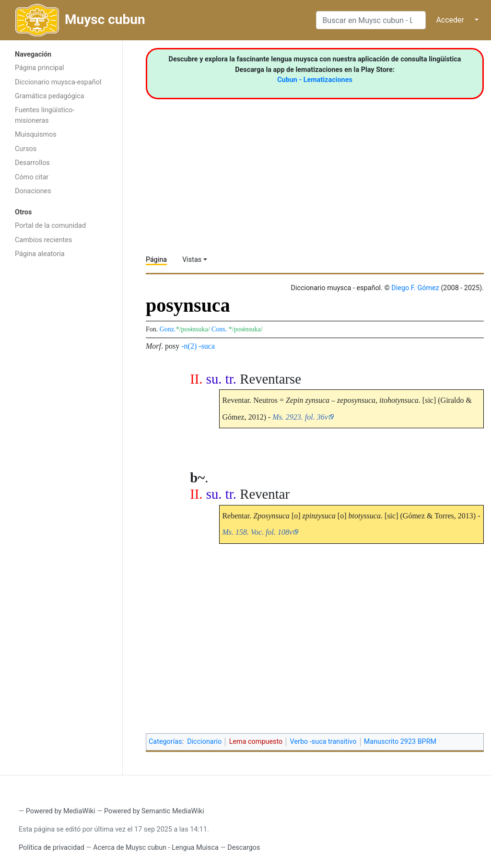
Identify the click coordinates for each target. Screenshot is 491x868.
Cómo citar (32, 177)
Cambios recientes (43, 240)
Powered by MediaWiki (61, 811)
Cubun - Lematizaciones (315, 80)
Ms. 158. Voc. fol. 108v (257, 532)
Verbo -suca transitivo (323, 742)
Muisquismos (36, 135)
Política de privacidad (52, 848)
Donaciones (33, 191)
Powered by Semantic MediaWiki (154, 811)
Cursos (26, 149)
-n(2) (189, 346)
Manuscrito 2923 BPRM (400, 742)
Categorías (165, 742)
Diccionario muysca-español (58, 82)
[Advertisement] (61, 416)
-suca (207, 346)
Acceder (450, 20)
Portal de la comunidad (50, 226)
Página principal (40, 68)
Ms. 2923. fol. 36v (300, 417)
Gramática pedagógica (50, 96)
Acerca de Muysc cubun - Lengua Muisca (156, 848)
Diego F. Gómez (415, 288)
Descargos (244, 848)
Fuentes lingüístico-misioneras (45, 115)
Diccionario (204, 742)
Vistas (192, 260)
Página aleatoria (40, 254)
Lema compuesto (256, 742)
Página (156, 260)
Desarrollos (32, 163)
